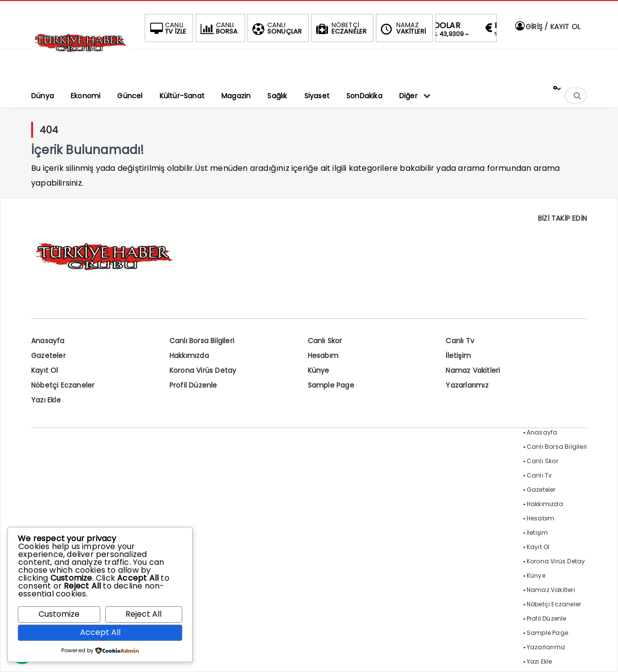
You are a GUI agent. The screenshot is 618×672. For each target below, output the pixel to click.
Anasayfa (48, 341)
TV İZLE (167, 28)
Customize (59, 614)
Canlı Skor (325, 341)
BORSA (218, 28)
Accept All (100, 632)
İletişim (458, 356)
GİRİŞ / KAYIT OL (547, 27)
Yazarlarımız (467, 385)
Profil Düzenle (193, 385)
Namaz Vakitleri (473, 370)
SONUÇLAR (276, 28)
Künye (319, 370)
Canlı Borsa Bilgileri (202, 341)
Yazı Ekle (46, 400)
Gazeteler (48, 356)
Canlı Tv (460, 341)
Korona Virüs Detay (203, 370)
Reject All (144, 614)
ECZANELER (341, 28)
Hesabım (323, 356)
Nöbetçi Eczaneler (63, 385)
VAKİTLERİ (403, 28)
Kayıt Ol (45, 370)
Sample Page (331, 385)
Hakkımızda (189, 356)
